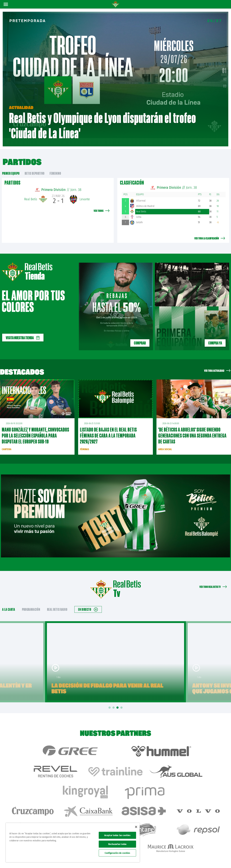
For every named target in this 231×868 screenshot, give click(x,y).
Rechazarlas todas (117, 844)
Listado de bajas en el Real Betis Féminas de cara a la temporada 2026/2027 (108, 426)
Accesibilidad (205, 859)
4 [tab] (122, 698)
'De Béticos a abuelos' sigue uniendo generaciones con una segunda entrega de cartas (192, 426)
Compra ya (215, 334)
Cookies (193, 859)
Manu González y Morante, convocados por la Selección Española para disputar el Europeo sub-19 (35, 426)
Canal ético (218, 859)
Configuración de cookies (117, 853)
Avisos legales (160, 859)
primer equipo (11, 164)
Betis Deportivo (35, 164)
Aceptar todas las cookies (117, 835)
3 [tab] (118, 698)
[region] (73, 843)
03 (225, 81)
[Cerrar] (136, 827)
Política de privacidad (178, 859)
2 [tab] (114, 698)
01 (224, 66)
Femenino (55, 164)
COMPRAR (140, 334)
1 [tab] (110, 698)
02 (225, 74)
